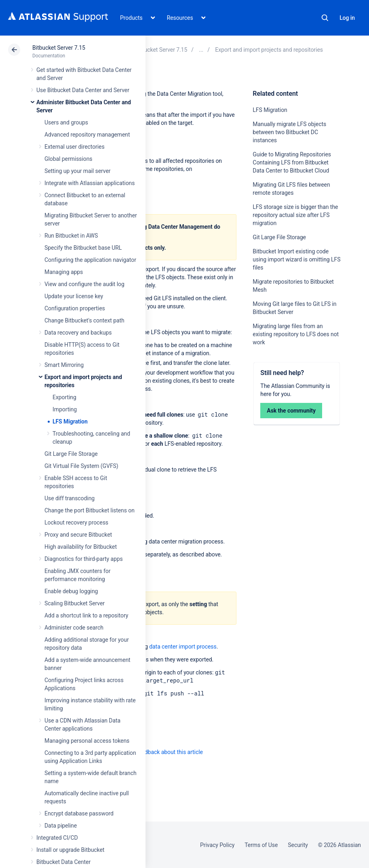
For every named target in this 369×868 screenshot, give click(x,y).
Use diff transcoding (70, 498)
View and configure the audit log (84, 284)
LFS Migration (70, 421)
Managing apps (64, 272)
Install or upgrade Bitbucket (70, 850)
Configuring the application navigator (90, 260)
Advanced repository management (87, 135)
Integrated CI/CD (57, 838)
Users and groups (66, 122)
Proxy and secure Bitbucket (78, 535)
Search (325, 18)
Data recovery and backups (78, 333)
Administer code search (74, 628)
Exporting (64, 397)
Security (298, 845)
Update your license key (74, 296)
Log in (347, 18)
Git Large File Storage (71, 454)
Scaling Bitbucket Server (75, 603)
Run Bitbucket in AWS (71, 236)
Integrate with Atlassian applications (90, 183)
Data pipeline (61, 826)
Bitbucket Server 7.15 (59, 48)
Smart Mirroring (64, 365)
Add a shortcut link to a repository (86, 615)
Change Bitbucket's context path (84, 320)
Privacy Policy (217, 845)
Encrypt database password (79, 813)
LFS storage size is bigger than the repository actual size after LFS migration (295, 215)
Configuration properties (75, 308)
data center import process (183, 647)
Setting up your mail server (78, 171)
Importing (65, 409)
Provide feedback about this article (160, 752)
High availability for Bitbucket (81, 547)
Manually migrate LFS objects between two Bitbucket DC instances (289, 132)
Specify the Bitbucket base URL (83, 248)
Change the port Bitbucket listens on (90, 510)
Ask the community (291, 411)
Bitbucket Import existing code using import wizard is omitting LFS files (296, 259)
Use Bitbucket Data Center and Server (83, 90)
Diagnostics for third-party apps (84, 559)
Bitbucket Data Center (63, 862)
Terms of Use (261, 845)
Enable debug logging (71, 591)
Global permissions (69, 159)
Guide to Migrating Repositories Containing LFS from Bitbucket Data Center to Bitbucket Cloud (292, 162)
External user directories (75, 147)
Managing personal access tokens (87, 741)
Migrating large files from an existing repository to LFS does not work (296, 334)
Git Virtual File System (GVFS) (81, 466)
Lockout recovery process (76, 522)
